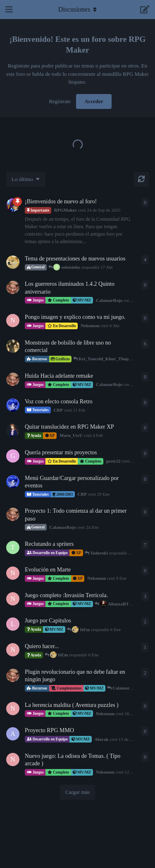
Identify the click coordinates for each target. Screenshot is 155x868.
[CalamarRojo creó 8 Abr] (13, 287)
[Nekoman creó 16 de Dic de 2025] (13, 709)
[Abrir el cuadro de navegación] (8, 10)
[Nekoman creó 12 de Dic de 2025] (13, 599)
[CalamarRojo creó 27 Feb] (13, 379)
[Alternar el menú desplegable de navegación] (78, 10)
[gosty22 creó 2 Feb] (13, 456)
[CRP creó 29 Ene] (13, 482)
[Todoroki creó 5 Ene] (13, 547)
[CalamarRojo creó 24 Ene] (13, 514)
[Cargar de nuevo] (141, 179)
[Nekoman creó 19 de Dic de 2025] (13, 650)
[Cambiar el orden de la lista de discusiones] (26, 179)
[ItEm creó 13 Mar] (13, 262)
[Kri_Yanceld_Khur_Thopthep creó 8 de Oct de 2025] (13, 346)
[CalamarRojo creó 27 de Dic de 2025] (13, 675)
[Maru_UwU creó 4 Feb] (13, 430)
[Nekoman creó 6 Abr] (13, 321)
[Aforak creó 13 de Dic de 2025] (13, 734)
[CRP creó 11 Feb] (13, 405)
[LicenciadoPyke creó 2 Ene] (13, 624)
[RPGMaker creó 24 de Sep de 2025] (13, 205)
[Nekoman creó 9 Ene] (13, 573)
